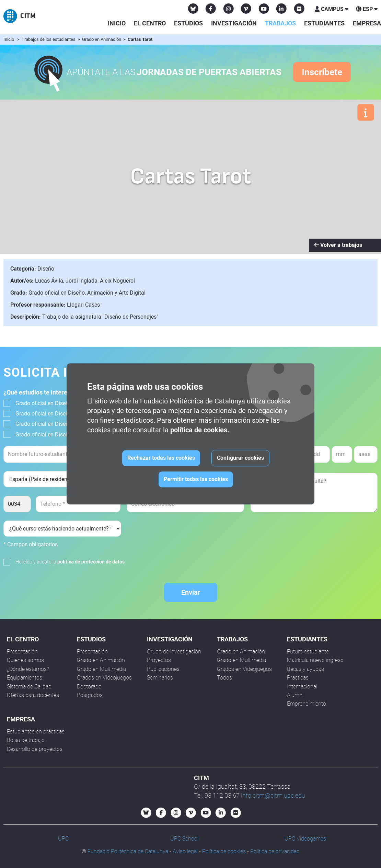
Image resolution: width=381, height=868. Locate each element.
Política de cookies (224, 851)
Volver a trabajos (338, 245)
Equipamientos (25, 678)
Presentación (22, 652)
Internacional (302, 687)
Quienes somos (25, 660)
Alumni (295, 695)
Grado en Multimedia (101, 669)
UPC (63, 839)
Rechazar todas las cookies (161, 458)
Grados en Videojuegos (104, 678)
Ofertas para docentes (33, 695)
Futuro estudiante (308, 652)
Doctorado (89, 687)
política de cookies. (200, 430)
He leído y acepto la (70, 562)
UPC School (184, 839)
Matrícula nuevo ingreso (315, 660)
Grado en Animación (102, 39)
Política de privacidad (275, 851)
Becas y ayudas (305, 669)
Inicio (117, 23)
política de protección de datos (91, 562)
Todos (224, 678)
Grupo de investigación (174, 652)
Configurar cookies (240, 458)
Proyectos (159, 660)
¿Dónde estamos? (28, 669)
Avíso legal (185, 851)
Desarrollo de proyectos (35, 749)
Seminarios (160, 678)
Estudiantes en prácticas (36, 732)
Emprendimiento (307, 704)
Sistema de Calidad (29, 687)
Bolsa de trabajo (26, 740)
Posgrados (90, 695)
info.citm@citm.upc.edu (273, 795)
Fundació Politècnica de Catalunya (128, 851)
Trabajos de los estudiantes (49, 39)
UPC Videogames (305, 839)
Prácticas (298, 678)
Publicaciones (163, 669)
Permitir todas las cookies (196, 479)
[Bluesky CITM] (193, 9)
